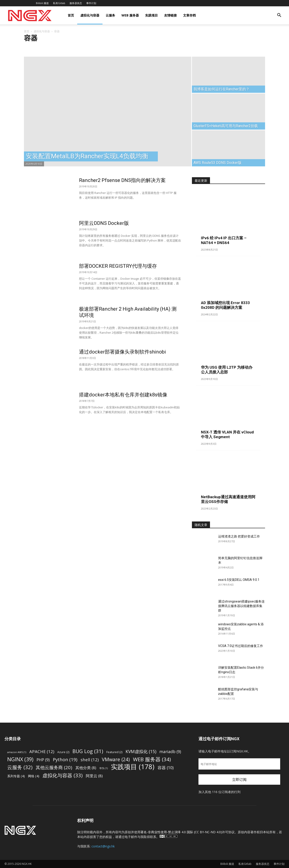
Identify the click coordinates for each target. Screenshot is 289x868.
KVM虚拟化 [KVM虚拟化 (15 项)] (141, 751)
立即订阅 (239, 780)
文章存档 (189, 15)
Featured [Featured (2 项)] (114, 752)
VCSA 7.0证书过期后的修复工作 (241, 646)
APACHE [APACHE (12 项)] (42, 751)
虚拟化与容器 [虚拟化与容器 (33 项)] (63, 775)
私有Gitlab (59, 3)
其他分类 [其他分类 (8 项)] (86, 768)
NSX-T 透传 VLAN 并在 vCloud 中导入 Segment (227, 434)
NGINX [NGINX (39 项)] (20, 759)
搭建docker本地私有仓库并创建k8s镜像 (123, 395)
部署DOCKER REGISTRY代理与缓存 (118, 266)
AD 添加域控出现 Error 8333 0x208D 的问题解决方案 (225, 305)
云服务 (110, 15)
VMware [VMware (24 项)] (116, 759)
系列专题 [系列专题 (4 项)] (16, 776)
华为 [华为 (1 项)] (104, 768)
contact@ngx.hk (103, 846)
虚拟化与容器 (90, 15)
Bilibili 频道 (42, 3)
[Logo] (30, 15)
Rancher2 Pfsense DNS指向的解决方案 (122, 180)
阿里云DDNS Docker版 (104, 223)
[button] (279, 16)
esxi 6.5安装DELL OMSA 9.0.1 (239, 580)
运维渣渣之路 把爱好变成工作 (239, 536)
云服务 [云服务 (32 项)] (20, 767)
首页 (71, 15)
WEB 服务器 (130, 15)
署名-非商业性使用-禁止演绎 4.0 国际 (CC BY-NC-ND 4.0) (181, 832)
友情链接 (170, 15)
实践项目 (151, 15)
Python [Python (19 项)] (65, 760)
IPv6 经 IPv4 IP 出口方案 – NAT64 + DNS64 (224, 240)
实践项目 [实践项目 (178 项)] (133, 767)
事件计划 (91, 3)
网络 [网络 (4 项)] (34, 776)
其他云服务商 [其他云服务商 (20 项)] (54, 767)
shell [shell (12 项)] (90, 760)
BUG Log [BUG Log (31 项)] (88, 751)
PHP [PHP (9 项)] (43, 760)
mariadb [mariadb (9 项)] (170, 752)
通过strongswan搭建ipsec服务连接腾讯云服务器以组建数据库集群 (241, 606)
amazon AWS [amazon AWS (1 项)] (17, 752)
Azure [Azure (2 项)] (63, 752)
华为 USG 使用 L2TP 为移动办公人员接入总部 (227, 370)
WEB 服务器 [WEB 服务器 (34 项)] (152, 759)
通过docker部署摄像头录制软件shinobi (122, 352)
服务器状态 (76, 3)
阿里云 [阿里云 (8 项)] (94, 776)
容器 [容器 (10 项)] (166, 768)
